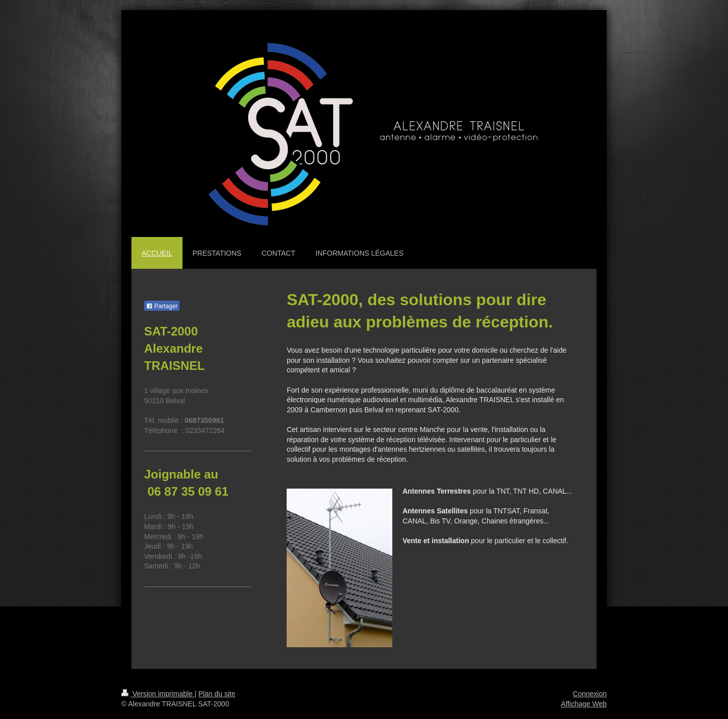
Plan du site (217, 694)
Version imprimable (158, 694)
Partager (162, 306)
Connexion (590, 694)
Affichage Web (584, 704)
